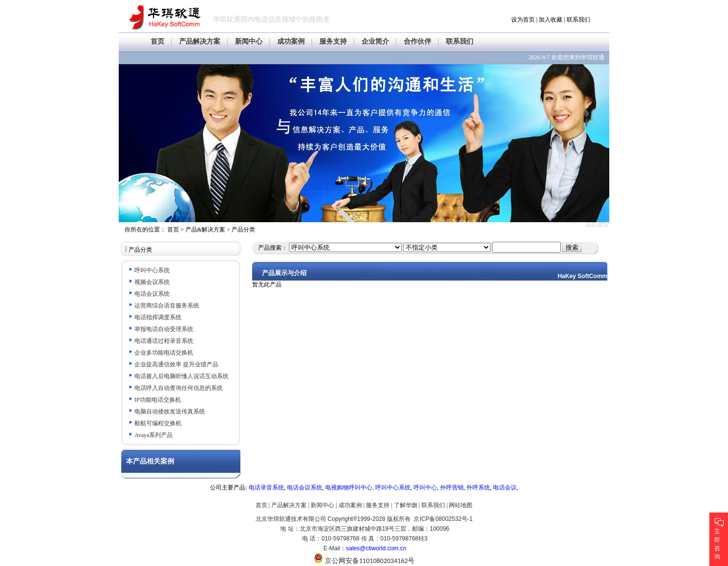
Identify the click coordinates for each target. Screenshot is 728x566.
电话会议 (505, 488)
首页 (157, 41)
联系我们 (578, 20)
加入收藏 (550, 20)
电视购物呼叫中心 (349, 488)
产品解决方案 (200, 41)
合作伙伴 (417, 41)
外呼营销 (452, 488)
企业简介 (375, 41)
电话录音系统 (266, 488)
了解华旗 (406, 505)
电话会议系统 (305, 488)
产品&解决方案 (205, 230)
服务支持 (333, 41)
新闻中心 (249, 41)
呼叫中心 (425, 488)
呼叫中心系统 (393, 488)
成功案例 (291, 41)
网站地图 (461, 505)
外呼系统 (478, 488)
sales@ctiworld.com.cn (376, 548)
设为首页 (523, 20)
